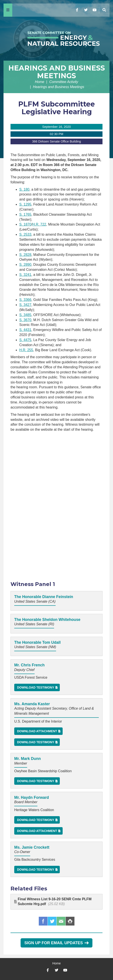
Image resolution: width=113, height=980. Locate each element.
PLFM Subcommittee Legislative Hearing (56, 108)
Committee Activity (64, 82)
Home (40, 82)
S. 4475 (25, 340)
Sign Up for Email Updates (56, 943)
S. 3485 (25, 315)
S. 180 (24, 189)
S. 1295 (25, 204)
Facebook (43, 921)
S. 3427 (25, 305)
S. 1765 (25, 214)
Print (70, 921)
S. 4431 (25, 330)
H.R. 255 (26, 350)
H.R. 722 (39, 224)
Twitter (52, 921)
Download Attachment (37, 731)
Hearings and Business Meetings (57, 72)
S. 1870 (25, 224)
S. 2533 (25, 234)
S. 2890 (25, 265)
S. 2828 (25, 255)
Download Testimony (36, 687)
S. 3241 (25, 275)
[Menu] (8, 10)
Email (61, 921)
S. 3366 (25, 300)
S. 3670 (25, 320)
